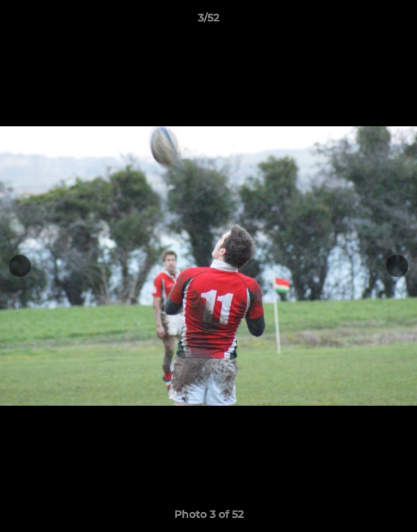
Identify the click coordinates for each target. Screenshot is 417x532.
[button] (399, 21)
